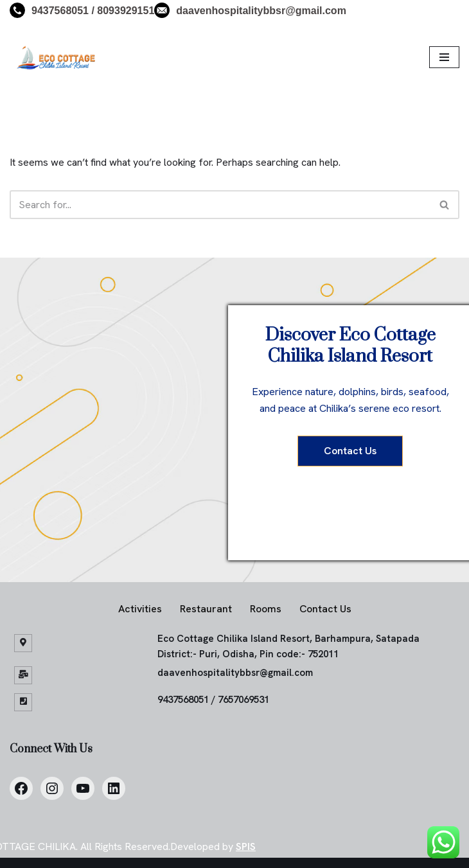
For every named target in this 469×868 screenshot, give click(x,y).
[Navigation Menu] (444, 57)
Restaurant (206, 609)
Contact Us (350, 451)
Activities (140, 609)
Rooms (266, 609)
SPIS (246, 846)
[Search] (220, 205)
